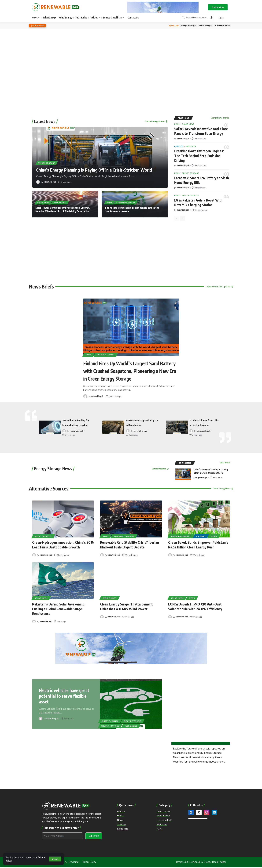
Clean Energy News (155, 121)
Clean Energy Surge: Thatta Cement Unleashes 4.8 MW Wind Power (126, 605)
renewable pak (50, 181)
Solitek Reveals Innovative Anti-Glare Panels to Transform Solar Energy (201, 131)
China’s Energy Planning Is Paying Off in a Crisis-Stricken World (96, 169)
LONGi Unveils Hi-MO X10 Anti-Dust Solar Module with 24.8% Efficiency (195, 605)
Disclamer (74, 863)
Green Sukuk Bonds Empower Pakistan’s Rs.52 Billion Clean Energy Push (198, 544)
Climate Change (110, 719)
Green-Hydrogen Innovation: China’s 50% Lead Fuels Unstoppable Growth (63, 544)
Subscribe (94, 837)
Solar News (43, 202)
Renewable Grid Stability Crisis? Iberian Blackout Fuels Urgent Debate (129, 544)
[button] (218, 7)
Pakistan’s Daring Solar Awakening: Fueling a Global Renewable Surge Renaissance (59, 607)
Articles (179, 146)
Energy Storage (188, 25)
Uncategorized (43, 535)
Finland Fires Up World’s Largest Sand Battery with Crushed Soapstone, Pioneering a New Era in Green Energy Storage (130, 370)
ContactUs (123, 827)
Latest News (45, 121)
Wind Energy (205, 25)
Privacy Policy (89, 863)
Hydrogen (191, 146)
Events (121, 814)
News (109, 202)
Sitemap (121, 823)
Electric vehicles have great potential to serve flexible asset (65, 695)
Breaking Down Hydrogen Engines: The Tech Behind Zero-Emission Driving (199, 155)
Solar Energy (163, 810)
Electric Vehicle (223, 25)
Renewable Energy (126, 202)
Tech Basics (131, 724)
